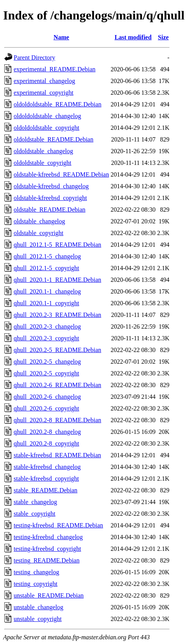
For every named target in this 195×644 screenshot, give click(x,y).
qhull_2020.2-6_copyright (47, 408)
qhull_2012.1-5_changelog (47, 256)
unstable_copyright (38, 619)
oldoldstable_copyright (43, 163)
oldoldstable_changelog (43, 151)
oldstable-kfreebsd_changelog (51, 186)
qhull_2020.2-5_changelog (47, 362)
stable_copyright (35, 514)
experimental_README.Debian (55, 69)
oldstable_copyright (38, 233)
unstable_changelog (38, 607)
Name (61, 37)
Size (163, 37)
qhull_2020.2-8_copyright (47, 443)
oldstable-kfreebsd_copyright (50, 198)
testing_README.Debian (47, 560)
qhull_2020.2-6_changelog (47, 397)
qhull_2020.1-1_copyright (47, 303)
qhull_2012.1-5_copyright (47, 268)
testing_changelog (36, 572)
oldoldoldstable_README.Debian (57, 104)
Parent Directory (34, 57)
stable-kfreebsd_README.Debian (57, 455)
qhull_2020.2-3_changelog (47, 326)
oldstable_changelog (39, 221)
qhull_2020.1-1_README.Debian (57, 280)
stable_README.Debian (46, 490)
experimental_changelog (44, 81)
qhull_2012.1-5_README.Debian (57, 245)
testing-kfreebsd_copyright (47, 549)
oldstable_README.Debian (50, 210)
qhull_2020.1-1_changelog (47, 291)
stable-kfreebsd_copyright (46, 479)
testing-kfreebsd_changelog (48, 537)
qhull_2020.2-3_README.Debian (57, 315)
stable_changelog (35, 502)
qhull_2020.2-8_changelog (47, 432)
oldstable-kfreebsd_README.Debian (61, 174)
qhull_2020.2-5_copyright (47, 373)
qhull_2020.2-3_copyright (47, 338)
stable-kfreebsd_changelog (47, 467)
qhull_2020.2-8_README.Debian (57, 420)
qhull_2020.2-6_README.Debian (57, 385)
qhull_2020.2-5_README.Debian (57, 350)
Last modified (133, 37)
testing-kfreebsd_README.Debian (58, 525)
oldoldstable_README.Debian (54, 139)
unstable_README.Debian (49, 595)
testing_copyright (36, 584)
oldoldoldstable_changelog (47, 116)
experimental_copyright (44, 93)
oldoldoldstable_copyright (47, 128)
